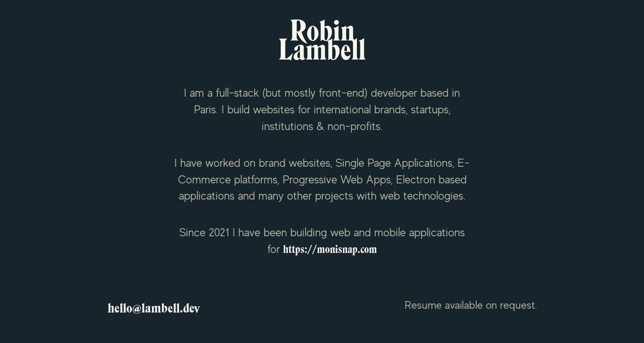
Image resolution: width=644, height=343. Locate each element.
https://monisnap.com (330, 250)
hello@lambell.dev (154, 308)
